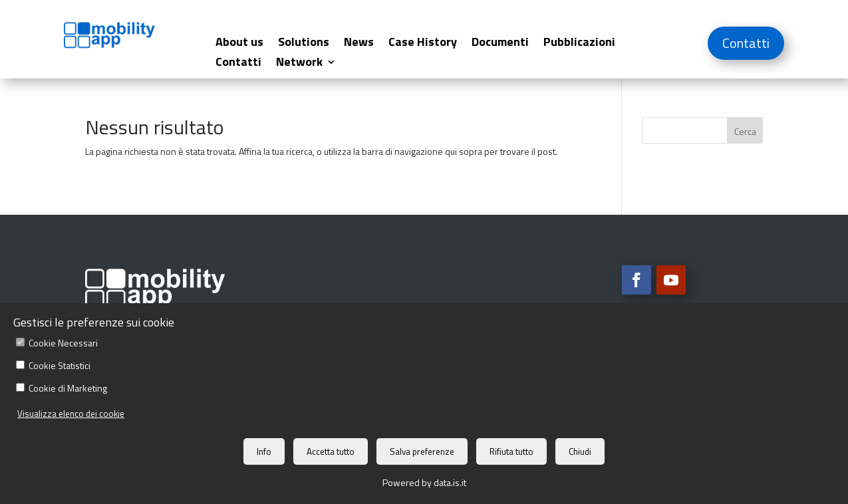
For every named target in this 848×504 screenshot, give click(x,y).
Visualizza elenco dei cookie (71, 414)
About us (239, 44)
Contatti (238, 64)
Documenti (500, 44)
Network (299, 64)
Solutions (304, 44)
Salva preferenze (422, 451)
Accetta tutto (331, 451)
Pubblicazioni (579, 44)
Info (264, 451)
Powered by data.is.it (424, 482)
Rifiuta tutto (511, 451)
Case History (423, 44)
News (359, 44)
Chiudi (580, 451)
